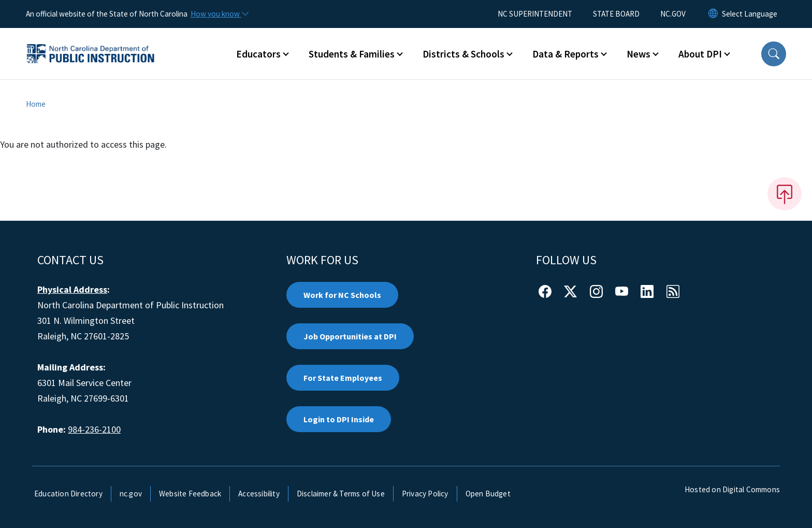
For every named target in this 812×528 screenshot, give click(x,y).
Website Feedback (190, 494)
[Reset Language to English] (713, 14)
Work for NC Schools (342, 295)
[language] (750, 14)
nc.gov (131, 494)
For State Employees (343, 378)
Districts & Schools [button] (463, 54)
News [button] (639, 54)
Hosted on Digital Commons (732, 489)
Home (36, 104)
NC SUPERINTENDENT (535, 14)
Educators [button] (258, 54)
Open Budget (488, 494)
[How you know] (219, 14)
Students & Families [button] (352, 54)
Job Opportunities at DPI (350, 336)
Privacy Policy (425, 494)
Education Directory (68, 494)
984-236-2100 (94, 429)
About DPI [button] (700, 54)
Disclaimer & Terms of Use (341, 494)
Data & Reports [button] (565, 54)
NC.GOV (673, 14)
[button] (774, 54)
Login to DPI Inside (339, 419)
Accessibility (259, 494)
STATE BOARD (616, 14)
